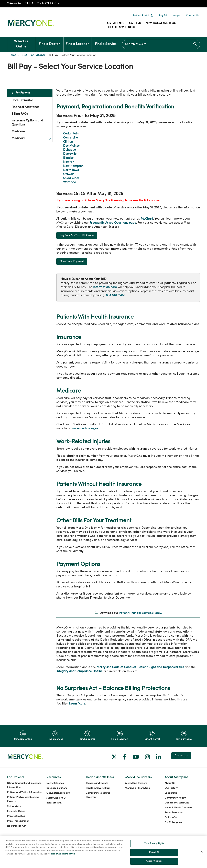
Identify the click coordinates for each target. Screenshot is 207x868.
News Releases (55, 783)
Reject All (154, 856)
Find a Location (78, 41)
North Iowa (71, 170)
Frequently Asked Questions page (113, 223)
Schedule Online (21, 42)
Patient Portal (141, 16)
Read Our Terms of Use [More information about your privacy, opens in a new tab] (63, 858)
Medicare (18, 131)
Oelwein (69, 174)
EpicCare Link (54, 803)
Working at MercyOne (138, 788)
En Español (171, 818)
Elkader (68, 158)
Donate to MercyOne (177, 803)
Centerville (70, 138)
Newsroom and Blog (161, 23)
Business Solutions (57, 788)
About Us (170, 783)
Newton (69, 162)
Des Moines (71, 146)
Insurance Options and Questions (27, 123)
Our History (171, 788)
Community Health (175, 798)
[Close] (202, 856)
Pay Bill (163, 16)
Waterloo (70, 182)
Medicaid (18, 138)
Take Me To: (14, 4)
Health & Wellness (121, 27)
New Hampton (73, 166)
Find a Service (106, 41)
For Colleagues (173, 822)
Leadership (171, 793)
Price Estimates (16, 816)
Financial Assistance (25, 107)
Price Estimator (22, 100)
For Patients (115, 23)
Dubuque (69, 150)
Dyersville (70, 154)
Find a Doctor (49, 41)
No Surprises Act (16, 826)
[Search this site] (161, 44)
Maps (177, 16)
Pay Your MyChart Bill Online (77, 235)
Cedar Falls (71, 134)
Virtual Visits (14, 806)
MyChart (147, 219)
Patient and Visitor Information (25, 792)
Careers (135, 23)
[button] (50, 139)
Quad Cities (71, 178)
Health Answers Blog (98, 788)
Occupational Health (58, 793)
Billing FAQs (20, 114)
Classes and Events (97, 783)
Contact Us (192, 16)
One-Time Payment (72, 261)
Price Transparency (18, 821)
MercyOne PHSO (56, 798)
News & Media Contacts (178, 808)
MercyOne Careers (136, 783)
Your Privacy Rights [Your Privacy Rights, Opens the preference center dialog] (154, 848)
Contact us (181, 756)
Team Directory (174, 813)
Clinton (68, 142)
